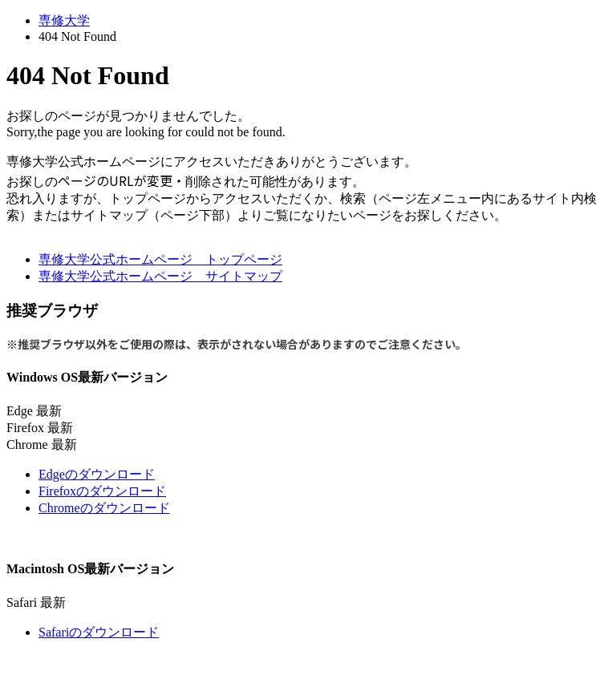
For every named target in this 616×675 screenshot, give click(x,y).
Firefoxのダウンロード (102, 491)
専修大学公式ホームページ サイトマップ (160, 276)
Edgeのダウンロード (97, 474)
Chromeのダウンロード (104, 508)
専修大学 (64, 20)
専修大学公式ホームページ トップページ (160, 259)
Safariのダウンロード (99, 632)
